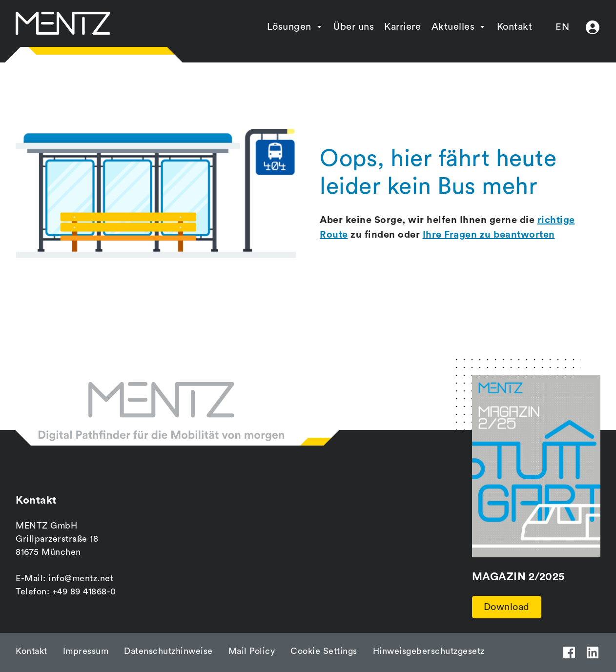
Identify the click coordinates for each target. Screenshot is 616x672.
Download (507, 607)
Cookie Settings (324, 651)
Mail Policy (252, 651)
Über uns (354, 27)
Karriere (402, 27)
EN (562, 27)
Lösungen (289, 27)
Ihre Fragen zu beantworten (489, 235)
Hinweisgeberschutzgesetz (429, 651)
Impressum (86, 651)
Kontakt (515, 27)
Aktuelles (453, 27)
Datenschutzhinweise (168, 651)
